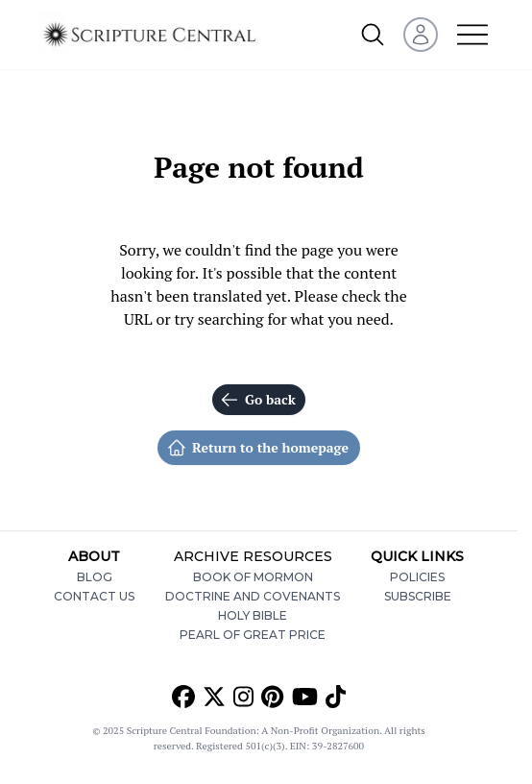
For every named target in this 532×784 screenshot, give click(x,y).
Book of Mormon (253, 577)
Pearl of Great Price (253, 635)
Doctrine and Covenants (253, 596)
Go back (258, 400)
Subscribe (418, 596)
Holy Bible (253, 615)
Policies (417, 577)
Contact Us (94, 596)
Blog (95, 577)
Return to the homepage (258, 448)
